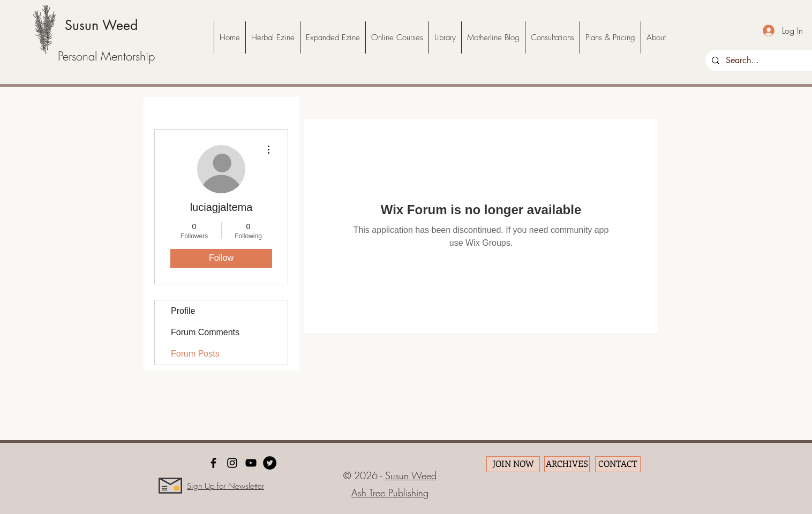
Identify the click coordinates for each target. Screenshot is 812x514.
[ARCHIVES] (567, 464)
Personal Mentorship (106, 56)
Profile (183, 311)
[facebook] (213, 463)
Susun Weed (101, 25)
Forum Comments (205, 332)
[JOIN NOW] (513, 464)
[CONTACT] (618, 464)
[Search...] (762, 61)
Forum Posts (195, 354)
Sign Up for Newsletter (225, 486)
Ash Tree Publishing (390, 493)
